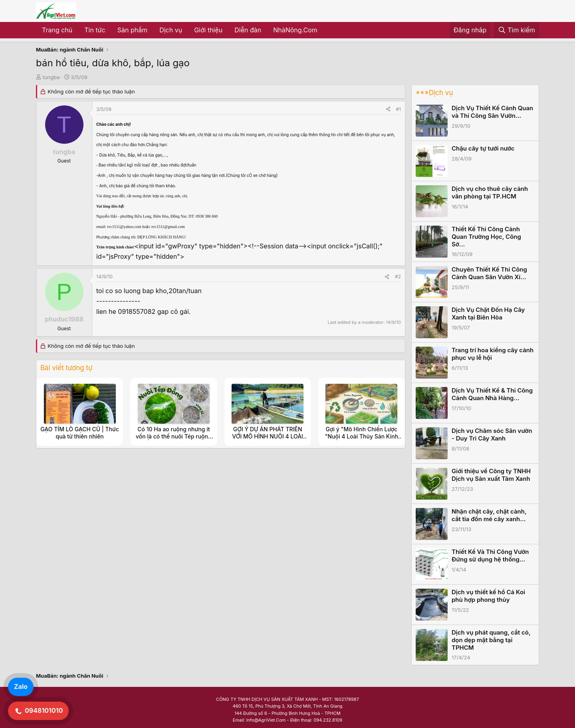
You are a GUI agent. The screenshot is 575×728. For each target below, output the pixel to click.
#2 (398, 277)
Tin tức (95, 30)
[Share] (388, 109)
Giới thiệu (208, 30)
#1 (399, 109)
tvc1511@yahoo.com (124, 227)
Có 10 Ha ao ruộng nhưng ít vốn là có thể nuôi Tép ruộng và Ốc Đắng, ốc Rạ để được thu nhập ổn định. (174, 440)
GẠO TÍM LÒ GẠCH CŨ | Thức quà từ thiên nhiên (80, 433)
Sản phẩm (132, 30)
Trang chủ (57, 30)
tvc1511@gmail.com (168, 227)
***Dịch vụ (434, 93)
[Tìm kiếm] (516, 30)
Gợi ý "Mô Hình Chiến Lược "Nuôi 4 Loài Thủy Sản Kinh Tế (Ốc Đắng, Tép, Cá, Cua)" (362, 436)
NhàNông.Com (295, 30)
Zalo (21, 686)
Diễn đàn (248, 30)
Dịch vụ (171, 30)
